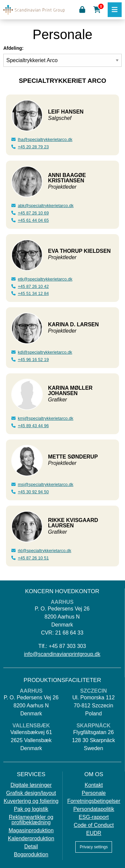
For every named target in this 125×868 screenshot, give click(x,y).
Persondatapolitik (94, 809)
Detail (31, 847)
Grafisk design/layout (31, 793)
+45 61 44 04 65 (33, 220)
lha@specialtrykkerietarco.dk (45, 139)
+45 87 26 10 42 (33, 286)
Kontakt (94, 785)
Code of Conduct (94, 825)
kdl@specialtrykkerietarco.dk (45, 352)
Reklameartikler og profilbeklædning (31, 820)
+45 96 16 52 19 (33, 360)
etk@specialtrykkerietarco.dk (45, 279)
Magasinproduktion (31, 831)
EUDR (94, 833)
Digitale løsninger (31, 785)
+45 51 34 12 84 (33, 293)
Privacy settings (94, 847)
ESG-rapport (94, 817)
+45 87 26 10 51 (33, 558)
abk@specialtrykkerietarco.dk (45, 206)
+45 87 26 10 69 (33, 213)
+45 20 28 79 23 (33, 147)
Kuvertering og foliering (31, 801)
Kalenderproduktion (31, 839)
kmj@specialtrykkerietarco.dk (45, 418)
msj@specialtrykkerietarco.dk (45, 484)
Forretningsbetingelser (94, 801)
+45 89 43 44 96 (33, 426)
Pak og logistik (31, 809)
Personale (94, 793)
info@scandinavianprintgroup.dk (62, 654)
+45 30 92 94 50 (33, 492)
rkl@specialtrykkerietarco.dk (44, 551)
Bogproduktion (31, 855)
